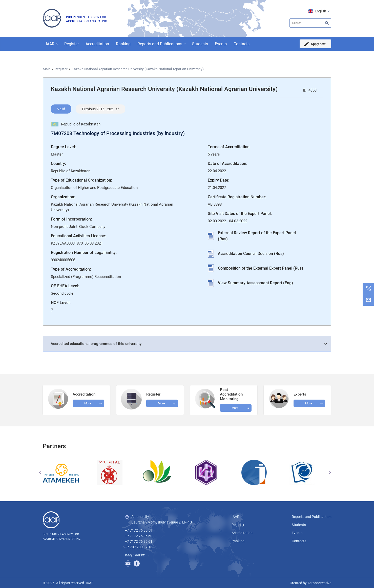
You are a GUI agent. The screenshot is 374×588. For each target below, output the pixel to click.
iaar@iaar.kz (135, 555)
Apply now (317, 44)
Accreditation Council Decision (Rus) (251, 254)
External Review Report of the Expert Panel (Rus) (257, 236)
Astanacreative (319, 583)
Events (221, 44)
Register (71, 44)
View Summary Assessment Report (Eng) (255, 283)
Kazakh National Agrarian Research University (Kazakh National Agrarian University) (138, 69)
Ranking (123, 44)
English (320, 11)
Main (47, 69)
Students (200, 44)
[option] (67, 472)
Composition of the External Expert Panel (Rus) (261, 268)
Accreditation (97, 44)
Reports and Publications (160, 44)
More (235, 408)
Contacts (242, 44)
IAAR (50, 44)
